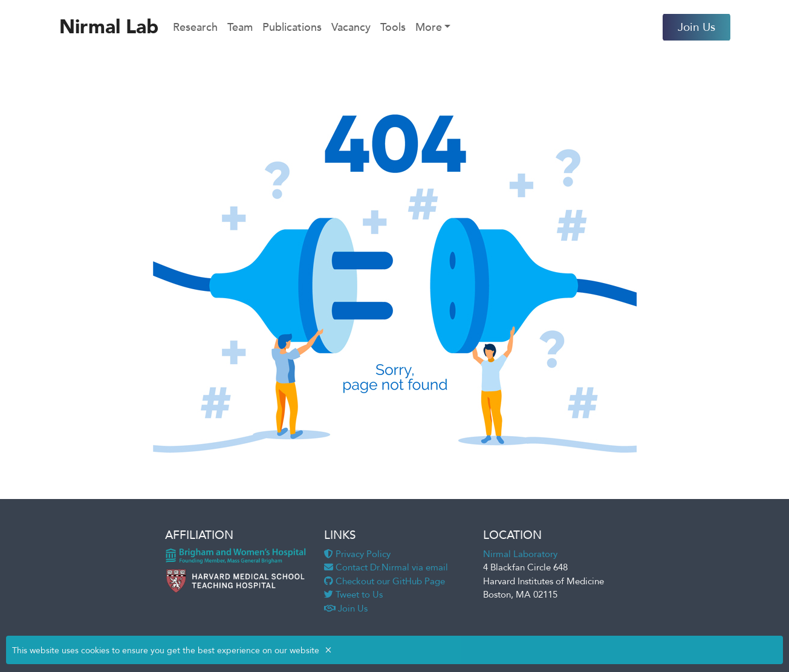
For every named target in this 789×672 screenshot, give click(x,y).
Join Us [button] (696, 27)
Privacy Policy (357, 554)
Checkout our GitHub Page (385, 581)
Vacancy (351, 28)
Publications (292, 28)
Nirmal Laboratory (520, 554)
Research (195, 28)
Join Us (346, 608)
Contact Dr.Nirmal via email (386, 567)
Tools (393, 28)
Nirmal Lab (109, 27)
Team (240, 28)
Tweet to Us (353, 595)
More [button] (429, 28)
